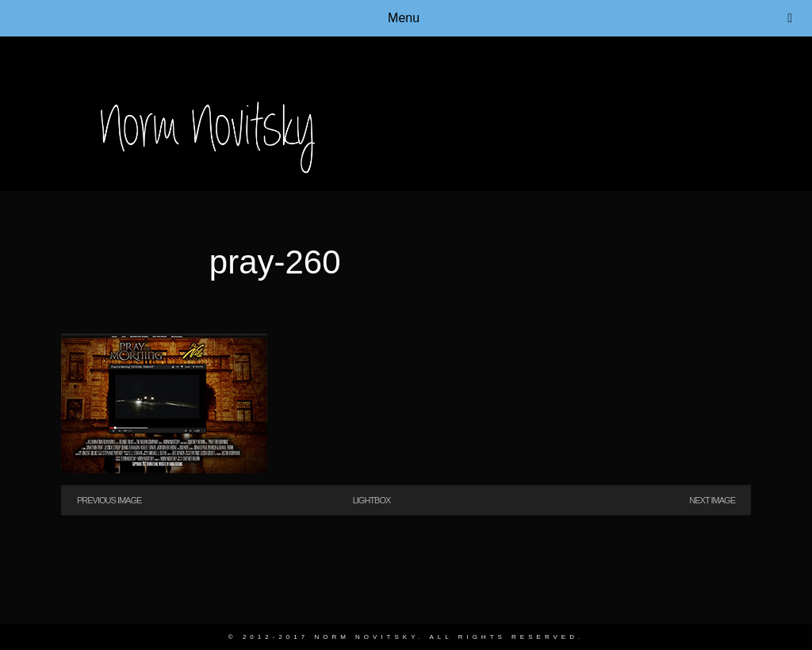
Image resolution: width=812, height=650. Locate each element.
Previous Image (109, 500)
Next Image (712, 500)
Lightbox (372, 500)
